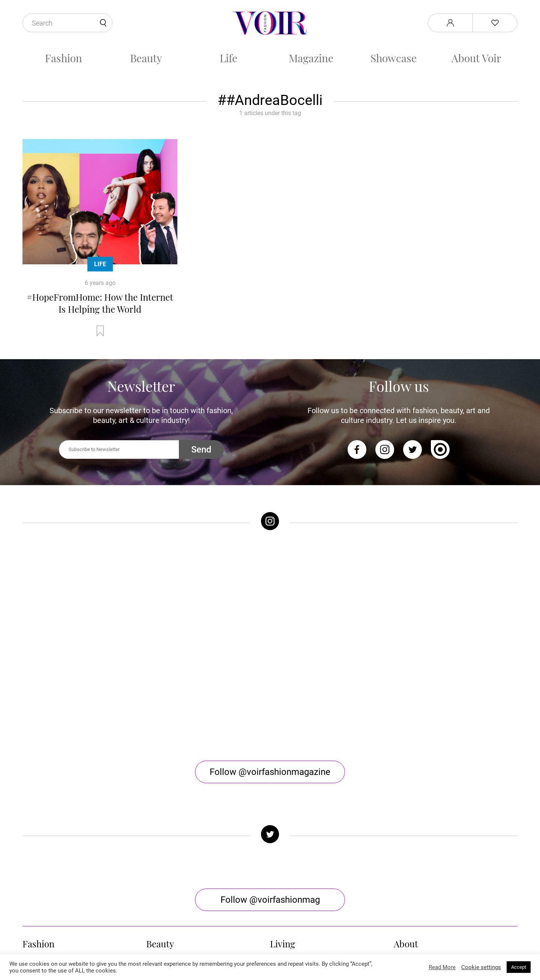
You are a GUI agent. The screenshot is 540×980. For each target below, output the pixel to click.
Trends (32, 838)
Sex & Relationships (297, 847)
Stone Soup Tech (286, 953)
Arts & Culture (289, 856)
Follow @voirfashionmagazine (270, 647)
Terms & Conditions (420, 865)
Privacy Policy (412, 856)
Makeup (157, 847)
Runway (33, 865)
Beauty (146, 58)
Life (229, 58)
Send (201, 450)
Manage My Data (417, 883)
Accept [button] (519, 967)
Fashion (64, 58)
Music (278, 838)
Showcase (394, 58)
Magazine (311, 58)
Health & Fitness (168, 865)
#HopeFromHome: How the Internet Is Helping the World (100, 303)
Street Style (38, 856)
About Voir (476, 58)
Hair (152, 838)
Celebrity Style (42, 847)
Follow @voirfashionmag (270, 775)
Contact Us (408, 847)
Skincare (158, 856)
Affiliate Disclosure (419, 874)
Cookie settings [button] (481, 967)
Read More (442, 967)
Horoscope (285, 865)
